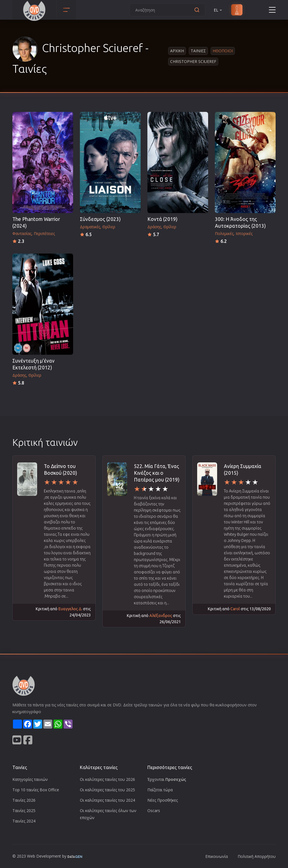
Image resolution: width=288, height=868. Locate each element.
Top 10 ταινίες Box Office (36, 790)
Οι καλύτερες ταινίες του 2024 (107, 800)
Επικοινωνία (217, 856)
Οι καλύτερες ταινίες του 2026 (107, 779)
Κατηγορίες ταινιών (30, 779)
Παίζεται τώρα (160, 790)
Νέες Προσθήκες (163, 800)
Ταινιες (198, 51)
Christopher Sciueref (193, 61)
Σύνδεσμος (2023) (100, 219)
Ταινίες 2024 (24, 821)
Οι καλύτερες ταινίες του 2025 (107, 790)
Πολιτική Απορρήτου (257, 856)
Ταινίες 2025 (24, 811)
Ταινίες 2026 (24, 800)
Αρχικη (177, 51)
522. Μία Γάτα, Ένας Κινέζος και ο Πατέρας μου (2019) (157, 473)
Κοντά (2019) (162, 219)
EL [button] (218, 10)
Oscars (154, 811)
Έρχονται (167, 779)
